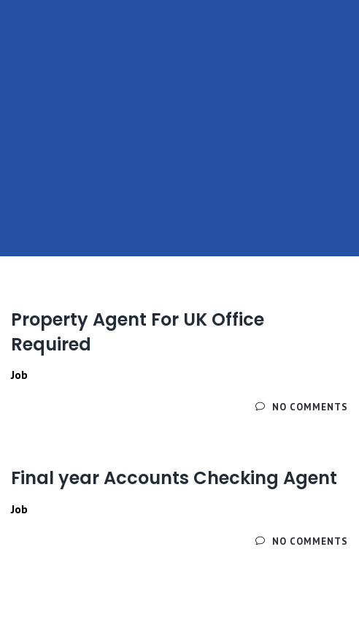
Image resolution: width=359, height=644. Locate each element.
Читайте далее (56, 407)
